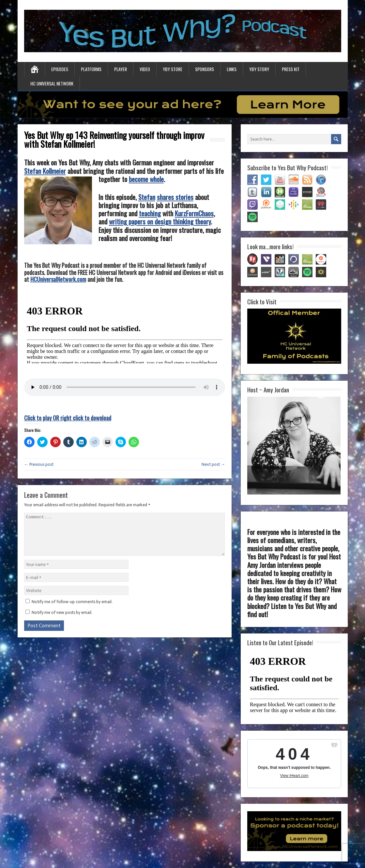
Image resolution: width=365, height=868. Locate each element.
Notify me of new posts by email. (62, 620)
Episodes (60, 69)
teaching (150, 213)
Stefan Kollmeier (45, 171)
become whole (146, 179)
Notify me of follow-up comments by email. (72, 609)
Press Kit (291, 69)
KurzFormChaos (194, 213)
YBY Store (173, 69)
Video (145, 69)
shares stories (175, 197)
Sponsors (205, 69)
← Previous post (39, 464)
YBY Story (259, 69)
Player (121, 69)
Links (232, 69)
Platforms (91, 69)
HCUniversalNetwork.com (58, 279)
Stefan (147, 197)
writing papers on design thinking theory (160, 221)
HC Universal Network (52, 83)
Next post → (213, 464)
